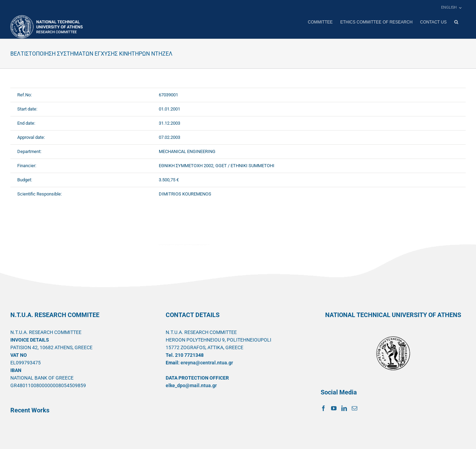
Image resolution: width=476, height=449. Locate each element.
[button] (456, 22)
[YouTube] (334, 408)
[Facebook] (323, 408)
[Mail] (354, 408)
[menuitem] (451, 8)
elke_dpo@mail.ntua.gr (191, 385)
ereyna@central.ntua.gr (207, 362)
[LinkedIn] (344, 408)
